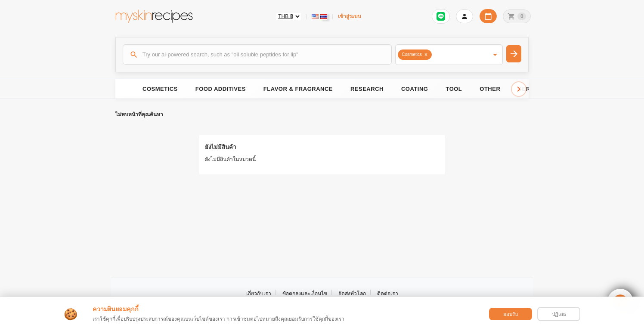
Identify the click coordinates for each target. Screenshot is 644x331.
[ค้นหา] (257, 54)
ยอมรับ (511, 314)
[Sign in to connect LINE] (441, 16)
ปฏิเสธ (559, 314)
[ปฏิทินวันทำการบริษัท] (488, 16)
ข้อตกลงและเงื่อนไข (305, 294)
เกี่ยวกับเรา (259, 294)
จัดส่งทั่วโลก (352, 294)
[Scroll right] (519, 89)
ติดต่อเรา (388, 294)
